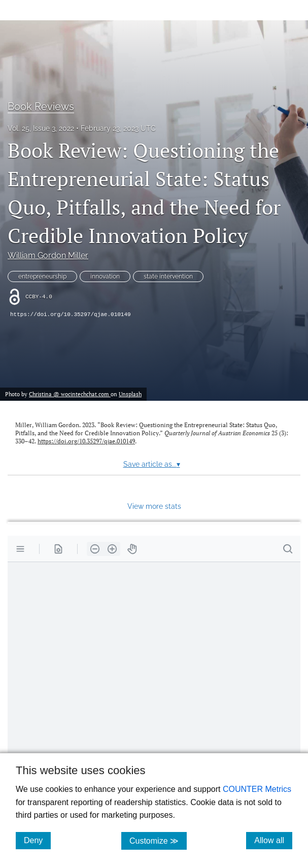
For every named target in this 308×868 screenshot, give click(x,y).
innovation (105, 276)
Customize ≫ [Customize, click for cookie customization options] (158, 840)
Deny (37, 840)
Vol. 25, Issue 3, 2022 (41, 128)
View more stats (154, 506)
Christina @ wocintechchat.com (70, 394)
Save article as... (152, 464)
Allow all (273, 840)
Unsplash (130, 394)
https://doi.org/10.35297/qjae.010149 (71, 315)
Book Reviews (41, 107)
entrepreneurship (42, 276)
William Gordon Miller (48, 255)
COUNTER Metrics (257, 789)
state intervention (168, 276)
